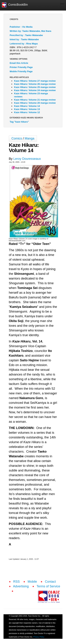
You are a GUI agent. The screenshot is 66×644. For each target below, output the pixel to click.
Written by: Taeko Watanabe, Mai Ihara (30, 31)
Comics (17, 138)
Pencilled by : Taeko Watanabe (26, 35)
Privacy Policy (39, 637)
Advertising (21, 586)
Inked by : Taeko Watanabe (24, 39)
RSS (16, 582)
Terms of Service (48, 586)
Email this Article (19, 63)
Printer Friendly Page (21, 67)
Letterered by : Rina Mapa (24, 44)
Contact (50, 582)
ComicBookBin (15, 5)
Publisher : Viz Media (21, 27)
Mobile (32, 582)
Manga (29, 138)
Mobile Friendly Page (21, 71)
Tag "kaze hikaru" (19, 122)
